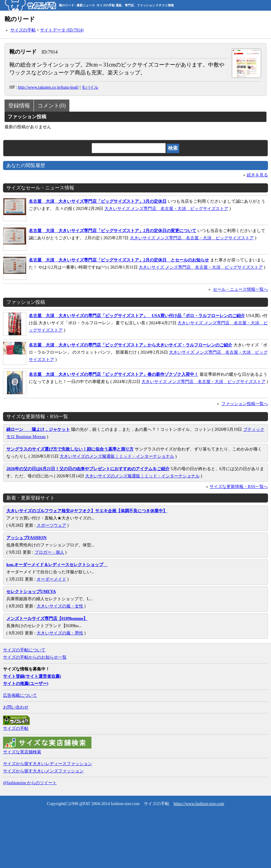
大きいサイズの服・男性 (60, 633)
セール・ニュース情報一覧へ (240, 289)
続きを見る (257, 175)
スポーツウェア (51, 525)
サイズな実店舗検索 (22, 752)
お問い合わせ (16, 707)
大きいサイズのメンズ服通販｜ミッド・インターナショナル (117, 456)
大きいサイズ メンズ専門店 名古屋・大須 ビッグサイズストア (167, 209)
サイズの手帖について (24, 650)
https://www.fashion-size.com (199, 804)
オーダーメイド (51, 579)
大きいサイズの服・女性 (60, 606)
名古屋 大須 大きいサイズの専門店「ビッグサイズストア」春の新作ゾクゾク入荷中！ (114, 374)
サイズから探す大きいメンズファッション (43, 771)
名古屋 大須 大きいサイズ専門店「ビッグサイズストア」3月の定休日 (98, 201)
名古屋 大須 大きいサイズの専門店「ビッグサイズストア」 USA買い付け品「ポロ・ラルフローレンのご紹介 (137, 316)
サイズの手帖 (23, 30)
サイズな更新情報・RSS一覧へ (239, 487)
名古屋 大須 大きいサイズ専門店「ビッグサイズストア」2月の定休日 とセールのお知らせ (119, 260)
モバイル (90, 87)
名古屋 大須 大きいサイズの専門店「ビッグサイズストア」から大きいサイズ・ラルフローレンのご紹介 (131, 345)
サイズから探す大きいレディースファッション (48, 764)
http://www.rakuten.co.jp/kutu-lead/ (48, 87)
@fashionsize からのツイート (30, 783)
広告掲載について (20, 695)
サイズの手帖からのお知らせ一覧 (35, 657)
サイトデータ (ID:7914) (62, 30)
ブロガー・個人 (49, 552)
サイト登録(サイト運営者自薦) (32, 676)
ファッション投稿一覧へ (245, 404)
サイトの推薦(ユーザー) (26, 684)
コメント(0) (52, 106)
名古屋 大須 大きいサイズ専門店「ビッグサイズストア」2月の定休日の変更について (112, 231)
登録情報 (19, 106)
